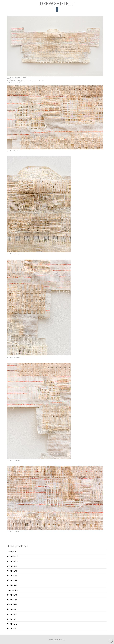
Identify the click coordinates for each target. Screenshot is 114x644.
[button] (57, 9)
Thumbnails (12, 552)
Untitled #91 (13, 590)
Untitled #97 (12, 576)
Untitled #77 (12, 614)
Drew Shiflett (57, 3)
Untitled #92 (12, 585)
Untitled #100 (13, 561)
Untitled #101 (13, 556)
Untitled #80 (12, 609)
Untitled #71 (12, 624)
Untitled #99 (12, 566)
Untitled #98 (12, 571)
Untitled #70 (12, 629)
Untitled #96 (12, 580)
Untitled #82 (12, 605)
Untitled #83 (12, 600)
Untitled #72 (12, 619)
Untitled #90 (12, 595)
